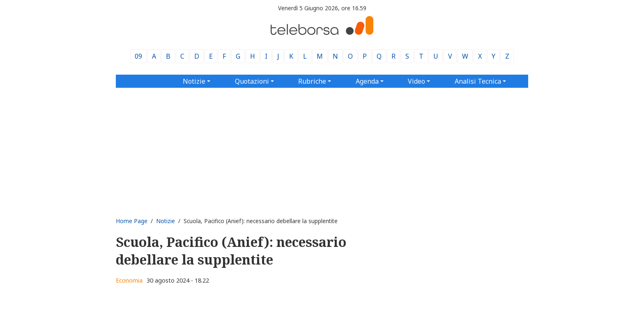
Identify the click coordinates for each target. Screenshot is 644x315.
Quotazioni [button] (252, 81)
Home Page (132, 221)
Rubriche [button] (312, 81)
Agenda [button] (367, 81)
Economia (129, 280)
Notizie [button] (194, 81)
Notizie (166, 221)
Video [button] (416, 81)
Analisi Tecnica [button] (478, 81)
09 (138, 56)
